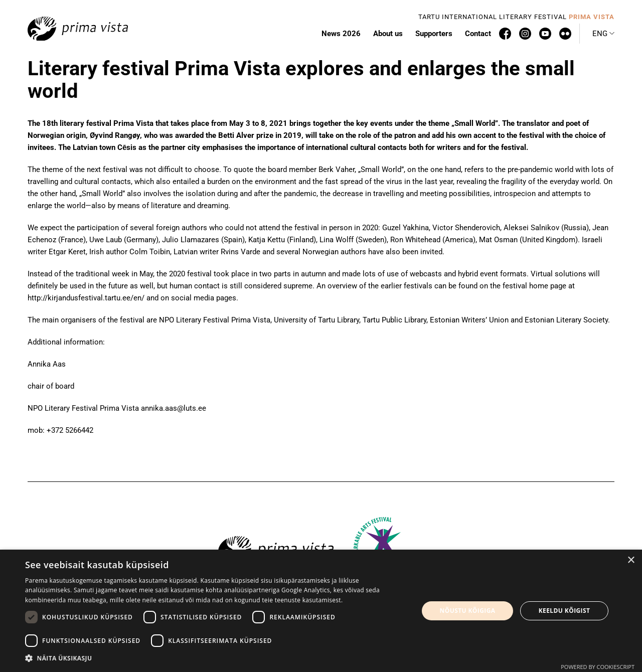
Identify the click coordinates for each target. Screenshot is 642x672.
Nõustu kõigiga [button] (468, 611)
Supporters (434, 34)
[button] (603, 34)
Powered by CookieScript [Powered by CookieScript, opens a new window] (598, 667)
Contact (478, 34)
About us (388, 34)
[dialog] (321, 611)
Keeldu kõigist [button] (565, 611)
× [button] (631, 560)
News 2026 (341, 34)
